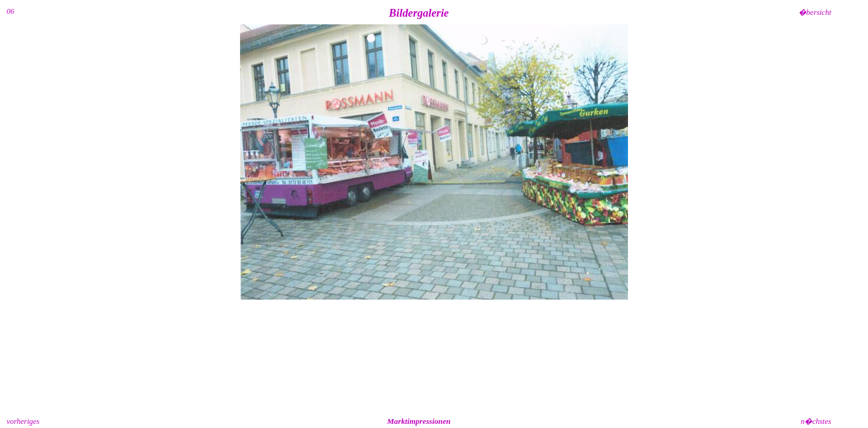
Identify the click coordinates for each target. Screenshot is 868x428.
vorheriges (23, 421)
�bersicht (815, 12)
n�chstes (816, 421)
